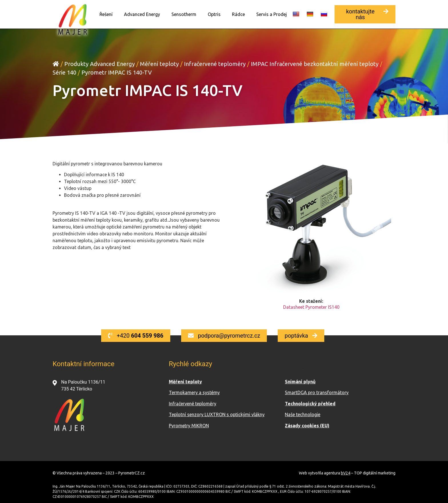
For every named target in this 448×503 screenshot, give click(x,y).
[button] (365, 14)
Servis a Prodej (272, 14)
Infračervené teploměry (215, 64)
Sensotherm (184, 14)
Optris (214, 14)
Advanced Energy (142, 14)
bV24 (346, 473)
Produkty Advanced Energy (100, 64)
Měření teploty (159, 64)
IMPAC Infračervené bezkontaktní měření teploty (315, 64)
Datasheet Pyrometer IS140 (311, 307)
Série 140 (64, 72)
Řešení (106, 14)
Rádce (238, 14)
